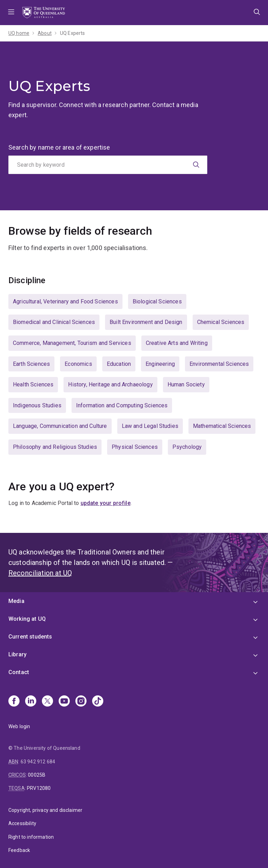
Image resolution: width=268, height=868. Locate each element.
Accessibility (22, 823)
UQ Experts (73, 33)
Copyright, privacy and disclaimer (45, 810)
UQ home (19, 33)
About (45, 33)
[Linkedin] (31, 702)
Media (16, 601)
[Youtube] (64, 702)
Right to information (31, 837)
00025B (37, 775)
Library (17, 654)
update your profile (106, 503)
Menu (11, 13)
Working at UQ (27, 619)
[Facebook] (14, 702)
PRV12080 (39, 788)
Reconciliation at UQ (40, 573)
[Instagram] (81, 702)
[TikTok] (98, 702)
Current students (30, 637)
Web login (19, 726)
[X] (47, 702)
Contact (19, 672)
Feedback (19, 850)
